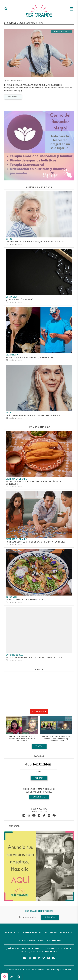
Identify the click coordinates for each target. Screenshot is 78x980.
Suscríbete (39, 797)
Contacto (38, 949)
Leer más (13, 97)
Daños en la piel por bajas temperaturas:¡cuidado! (34, 415)
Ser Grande (15, 826)
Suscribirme (39, 711)
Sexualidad (12, 355)
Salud (9, 239)
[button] (22, 730)
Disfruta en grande (16, 479)
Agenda (51, 949)
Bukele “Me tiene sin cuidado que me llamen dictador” (35, 658)
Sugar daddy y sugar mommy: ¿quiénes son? (29, 358)
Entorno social (14, 655)
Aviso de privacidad (35, 970)
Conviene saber (62, 32)
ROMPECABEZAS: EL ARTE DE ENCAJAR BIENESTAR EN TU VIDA (36, 542)
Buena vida (12, 297)
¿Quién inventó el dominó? (20, 300)
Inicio (9, 933)
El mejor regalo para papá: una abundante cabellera (33, 85)
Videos (39, 746)
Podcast (39, 778)
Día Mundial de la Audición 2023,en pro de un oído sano (35, 242)
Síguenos (50, 917)
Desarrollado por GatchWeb (59, 970)
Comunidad (50, 952)
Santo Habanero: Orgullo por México (26, 600)
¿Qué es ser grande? (18, 949)
